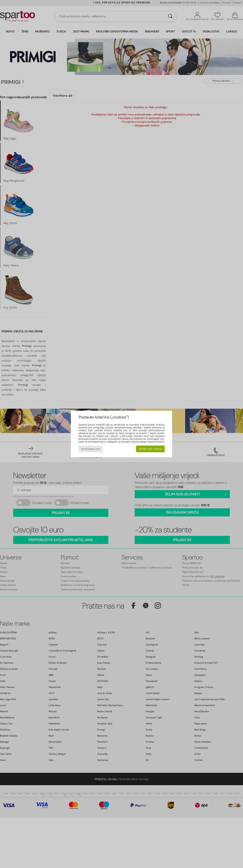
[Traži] (170, 16)
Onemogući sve (91, 449)
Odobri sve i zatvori (150, 449)
